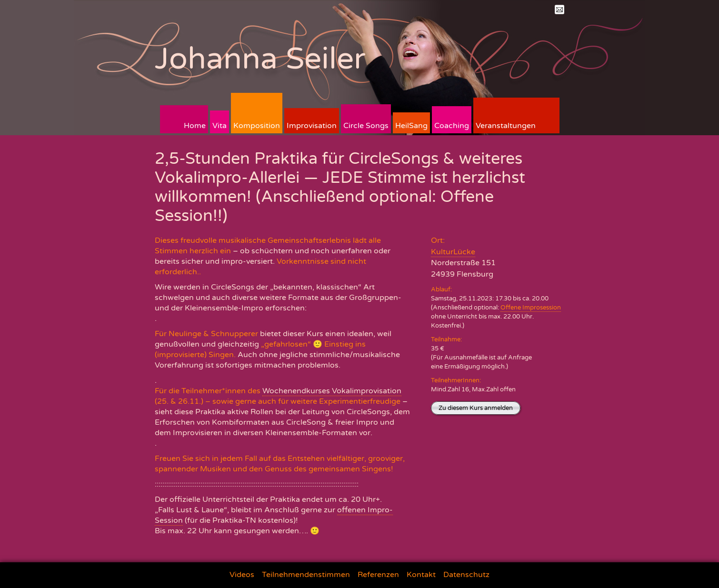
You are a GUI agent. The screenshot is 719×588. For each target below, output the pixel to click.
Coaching (452, 126)
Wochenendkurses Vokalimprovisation (332, 391)
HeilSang (411, 126)
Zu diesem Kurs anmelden (476, 408)
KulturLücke (453, 252)
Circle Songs (366, 126)
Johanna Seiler (260, 59)
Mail (559, 10)
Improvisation (312, 126)
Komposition (257, 126)
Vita (220, 126)
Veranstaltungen (506, 126)
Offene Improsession (531, 308)
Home (195, 126)
